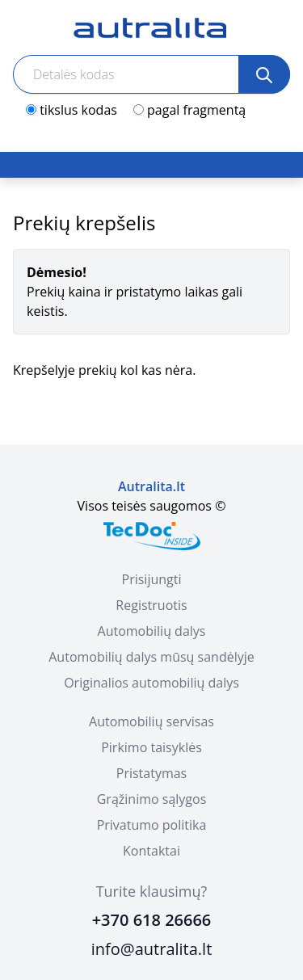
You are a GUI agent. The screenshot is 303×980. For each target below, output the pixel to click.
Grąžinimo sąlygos (152, 799)
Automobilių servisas (151, 721)
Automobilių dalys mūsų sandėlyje (151, 657)
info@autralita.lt (152, 949)
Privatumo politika (152, 825)
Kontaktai (151, 851)
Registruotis (151, 605)
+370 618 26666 (152, 920)
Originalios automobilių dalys (151, 683)
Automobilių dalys (152, 631)
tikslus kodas (78, 110)
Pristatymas (151, 773)
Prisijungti (152, 579)
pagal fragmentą (196, 110)
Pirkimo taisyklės (151, 747)
